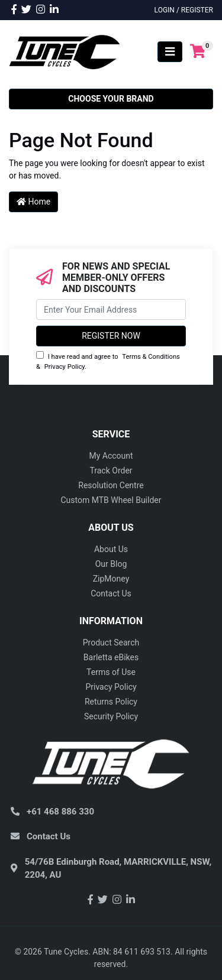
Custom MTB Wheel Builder (111, 500)
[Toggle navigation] (170, 52)
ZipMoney (111, 579)
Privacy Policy (65, 367)
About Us (111, 549)
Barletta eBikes (111, 657)
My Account (111, 456)
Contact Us (111, 593)
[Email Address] (111, 309)
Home (33, 202)
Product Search (111, 642)
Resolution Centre (111, 485)
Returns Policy (111, 702)
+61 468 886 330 (60, 812)
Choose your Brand (111, 99)
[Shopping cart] (198, 52)
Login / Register (184, 10)
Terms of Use (111, 672)
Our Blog (111, 564)
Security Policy (111, 716)
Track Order (111, 470)
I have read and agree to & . (108, 361)
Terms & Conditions (151, 357)
